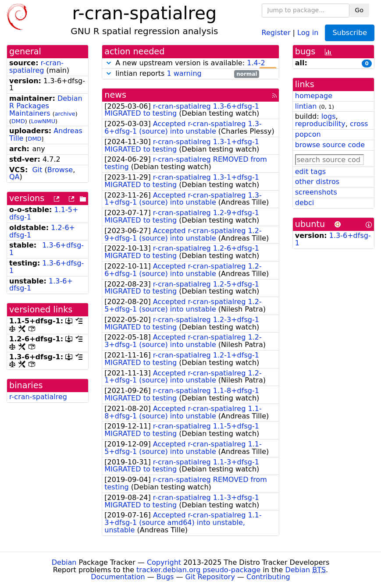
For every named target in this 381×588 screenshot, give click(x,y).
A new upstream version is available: (190, 63)
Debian (64, 562)
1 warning (184, 73)
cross (359, 124)
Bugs (165, 577)
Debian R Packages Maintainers (46, 106)
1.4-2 (256, 63)
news (115, 95)
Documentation (118, 577)
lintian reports (182, 74)
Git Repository (210, 577)
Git (37, 170)
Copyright (164, 562)
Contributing (268, 577)
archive (65, 114)
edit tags (310, 172)
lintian (306, 106)
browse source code (330, 145)
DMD (18, 121)
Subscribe (350, 33)
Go (359, 10)
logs (329, 116)
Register (276, 32)
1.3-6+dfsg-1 (46, 249)
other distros (317, 182)
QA (14, 177)
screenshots (316, 192)
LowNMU (43, 121)
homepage (314, 96)
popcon (308, 134)
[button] (109, 63)
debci (304, 203)
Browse (60, 170)
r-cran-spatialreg (36, 67)
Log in (308, 32)
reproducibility (320, 124)
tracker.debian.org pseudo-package (198, 570)
